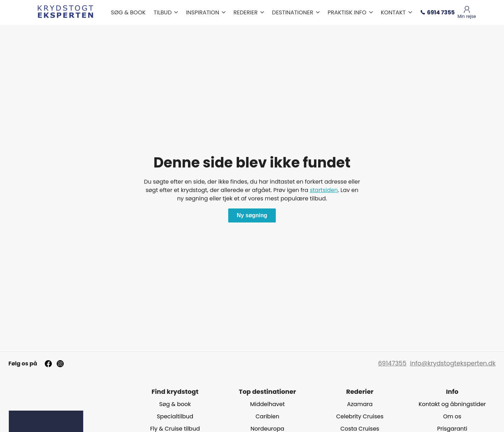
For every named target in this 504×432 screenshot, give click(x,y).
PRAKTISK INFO (350, 12)
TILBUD (166, 12)
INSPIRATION (206, 12)
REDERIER (249, 12)
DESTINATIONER (296, 12)
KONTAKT (396, 12)
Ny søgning (252, 215)
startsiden (324, 190)
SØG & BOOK (128, 12)
